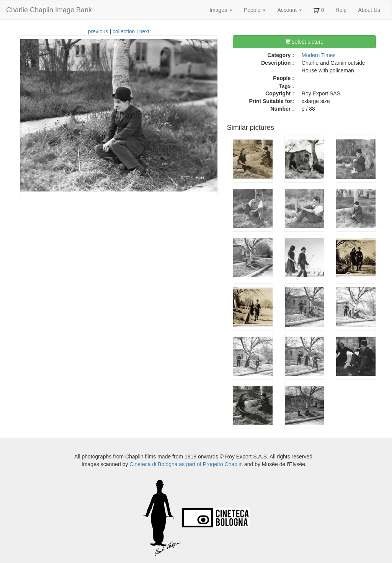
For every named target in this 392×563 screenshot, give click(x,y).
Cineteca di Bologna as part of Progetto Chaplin (186, 464)
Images (221, 10)
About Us (369, 10)
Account (289, 10)
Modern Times (319, 55)
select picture (304, 42)
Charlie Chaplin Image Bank (49, 10)
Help (341, 10)
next (144, 31)
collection (124, 31)
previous (98, 31)
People (255, 10)
